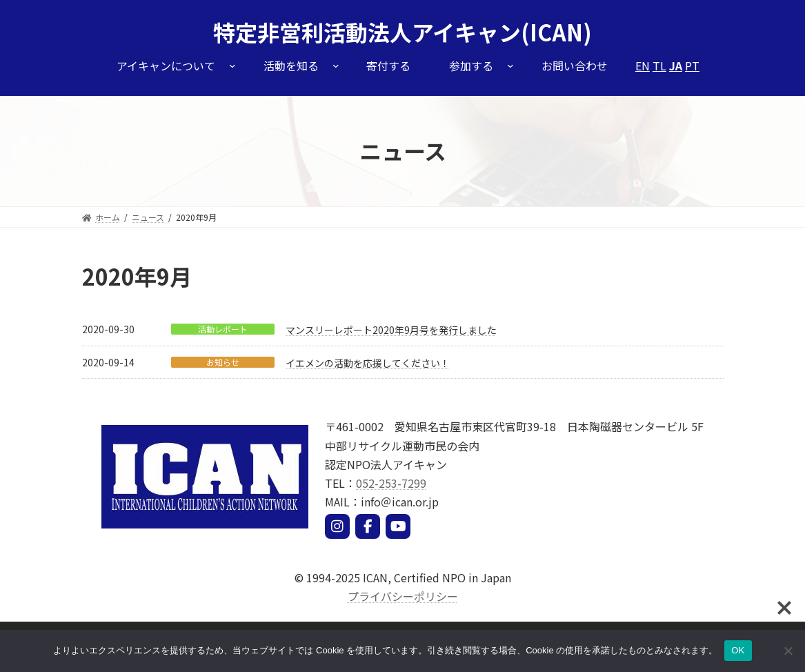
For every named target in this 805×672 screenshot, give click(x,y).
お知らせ (223, 362)
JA (676, 66)
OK (738, 650)
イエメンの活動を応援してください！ (368, 363)
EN (643, 66)
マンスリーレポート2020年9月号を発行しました (391, 330)
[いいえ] (788, 651)
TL (659, 66)
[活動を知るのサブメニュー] (336, 66)
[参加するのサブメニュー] (510, 66)
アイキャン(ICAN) (502, 32)
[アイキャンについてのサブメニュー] (232, 66)
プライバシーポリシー (403, 596)
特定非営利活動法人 (312, 32)
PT (692, 66)
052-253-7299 (391, 483)
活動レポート (223, 329)
